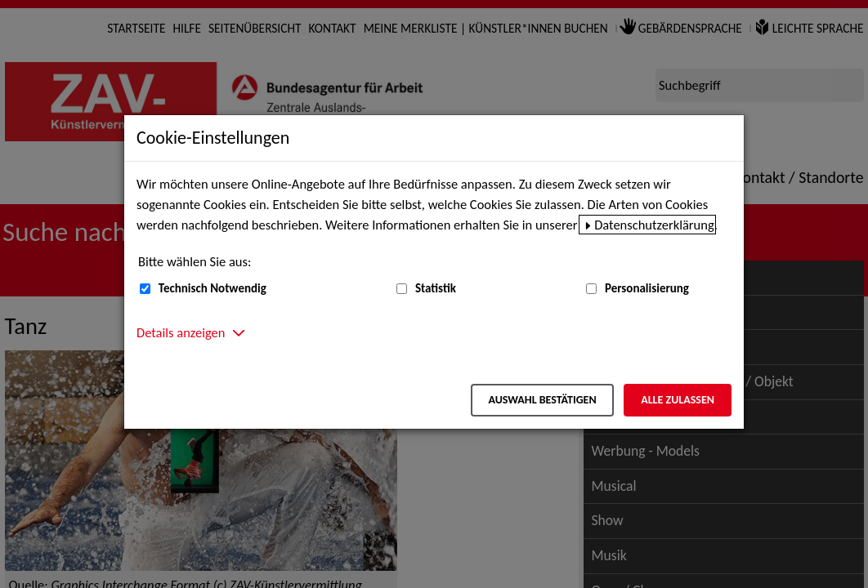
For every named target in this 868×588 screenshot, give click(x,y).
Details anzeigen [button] (181, 332)
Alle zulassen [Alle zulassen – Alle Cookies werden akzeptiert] (678, 400)
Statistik (436, 288)
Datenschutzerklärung (654, 225)
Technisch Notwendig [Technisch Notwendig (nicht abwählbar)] (213, 288)
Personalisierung (647, 288)
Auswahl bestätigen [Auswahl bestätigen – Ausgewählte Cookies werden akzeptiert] (542, 400)
